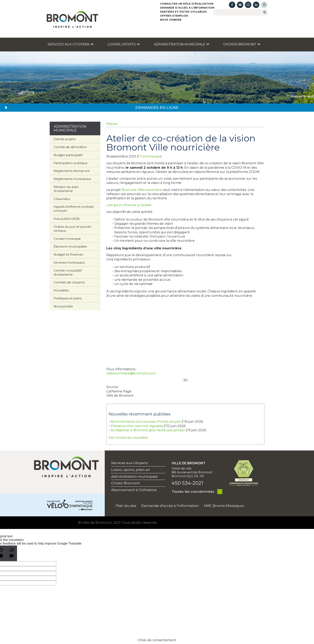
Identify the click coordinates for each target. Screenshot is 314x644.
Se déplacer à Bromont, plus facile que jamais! (148, 430)
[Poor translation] (12, 553)
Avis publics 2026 (67, 219)
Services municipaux (69, 262)
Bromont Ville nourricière (142, 190)
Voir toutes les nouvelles (128, 438)
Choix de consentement (157, 640)
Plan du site (126, 506)
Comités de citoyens (69, 282)
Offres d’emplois (174, 16)
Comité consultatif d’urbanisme (68, 272)
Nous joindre (171, 20)
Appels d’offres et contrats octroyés (74, 209)
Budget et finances (68, 254)
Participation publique (71, 163)
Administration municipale (182, 44)
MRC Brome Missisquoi (224, 506)
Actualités (61, 290)
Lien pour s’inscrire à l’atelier (129, 205)
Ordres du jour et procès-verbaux (73, 229)
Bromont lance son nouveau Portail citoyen (146, 422)
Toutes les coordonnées (193, 492)
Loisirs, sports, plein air (131, 470)
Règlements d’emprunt (72, 171)
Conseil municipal (67, 239)
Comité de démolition (70, 147)
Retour (112, 124)
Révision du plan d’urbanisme (66, 189)
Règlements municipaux (72, 179)
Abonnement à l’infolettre (134, 490)
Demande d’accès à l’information (187, 8)
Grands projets (65, 139)
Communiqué (151, 156)
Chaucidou (62, 199)
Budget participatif (68, 155)
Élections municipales (70, 246)
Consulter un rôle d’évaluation (187, 4)
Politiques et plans (68, 298)
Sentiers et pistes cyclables (183, 12)
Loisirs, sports (124, 44)
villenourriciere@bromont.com (131, 373)
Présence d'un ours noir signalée (137, 426)
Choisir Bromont (242, 44)
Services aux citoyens (71, 44)
